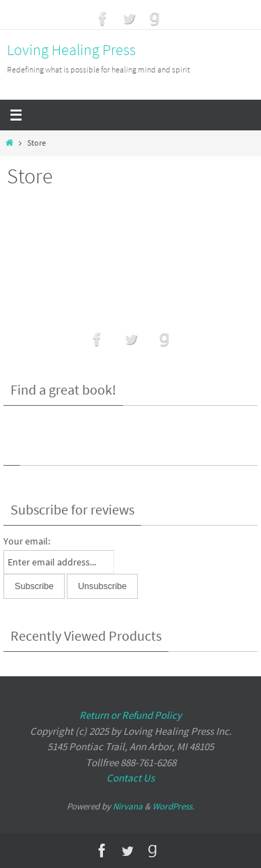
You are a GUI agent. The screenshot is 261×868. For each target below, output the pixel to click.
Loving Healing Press (71, 50)
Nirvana (128, 806)
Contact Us (130, 778)
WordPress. (173, 806)
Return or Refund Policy (130, 715)
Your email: (27, 541)
